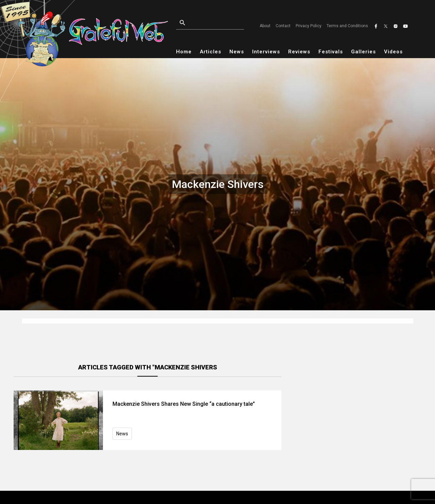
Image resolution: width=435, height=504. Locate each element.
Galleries (363, 52)
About (265, 26)
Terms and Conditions (347, 26)
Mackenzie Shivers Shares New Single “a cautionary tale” (184, 404)
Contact (283, 26)
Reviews (299, 52)
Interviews (266, 52)
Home (184, 52)
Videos (393, 52)
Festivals (331, 52)
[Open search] (212, 23)
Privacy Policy (309, 26)
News (237, 52)
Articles (211, 52)
